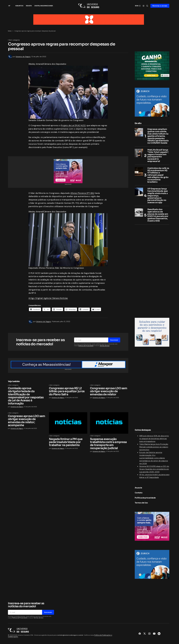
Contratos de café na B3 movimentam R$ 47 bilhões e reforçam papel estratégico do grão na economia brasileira (158, 175)
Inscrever (114, 340)
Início (10, 31)
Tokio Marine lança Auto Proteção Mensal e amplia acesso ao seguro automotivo (154, 447)
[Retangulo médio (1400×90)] (68, 364)
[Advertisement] (152, 270)
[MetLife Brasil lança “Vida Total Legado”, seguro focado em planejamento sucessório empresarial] (139, 153)
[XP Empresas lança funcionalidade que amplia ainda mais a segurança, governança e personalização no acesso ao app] (139, 192)
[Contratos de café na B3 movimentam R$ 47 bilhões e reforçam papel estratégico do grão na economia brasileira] (139, 171)
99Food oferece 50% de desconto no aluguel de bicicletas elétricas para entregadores (154, 439)
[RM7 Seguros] (152, 332)
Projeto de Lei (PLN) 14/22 (73, 125)
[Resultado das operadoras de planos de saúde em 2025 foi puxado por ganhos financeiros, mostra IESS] (139, 213)
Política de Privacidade (86, 346)
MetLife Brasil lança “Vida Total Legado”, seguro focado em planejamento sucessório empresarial (158, 156)
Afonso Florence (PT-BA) (82, 193)
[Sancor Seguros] (68, 171)
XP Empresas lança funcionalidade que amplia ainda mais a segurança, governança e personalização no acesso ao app (158, 196)
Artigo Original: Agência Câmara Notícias (48, 298)
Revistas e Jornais (160, 6)
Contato (139, 493)
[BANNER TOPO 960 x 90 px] (89, 19)
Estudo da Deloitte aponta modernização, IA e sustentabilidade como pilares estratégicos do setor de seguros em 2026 (154, 458)
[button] (9, 6)
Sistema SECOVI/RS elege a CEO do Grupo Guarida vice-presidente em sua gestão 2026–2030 (154, 469)
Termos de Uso (105, 346)
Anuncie (138, 488)
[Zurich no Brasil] (152, 102)
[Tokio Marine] (152, 66)
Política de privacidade (145, 498)
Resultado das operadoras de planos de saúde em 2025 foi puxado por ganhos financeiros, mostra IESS (158, 215)
